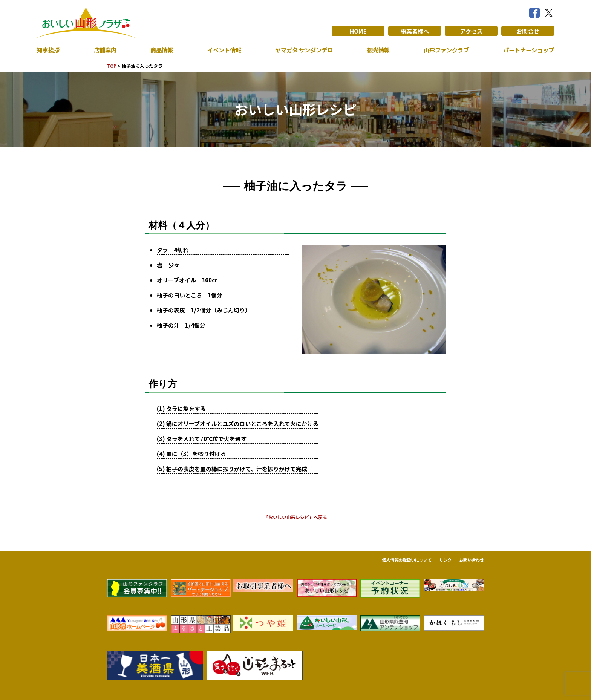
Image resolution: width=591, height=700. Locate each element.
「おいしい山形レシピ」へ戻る (295, 517)
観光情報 (377, 50)
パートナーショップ (527, 50)
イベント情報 (222, 50)
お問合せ (528, 31)
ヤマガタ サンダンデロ (302, 50)
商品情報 (160, 50)
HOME (358, 31)
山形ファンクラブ (444, 50)
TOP (112, 66)
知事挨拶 (49, 50)
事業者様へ (415, 31)
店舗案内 (104, 50)
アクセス (471, 31)
